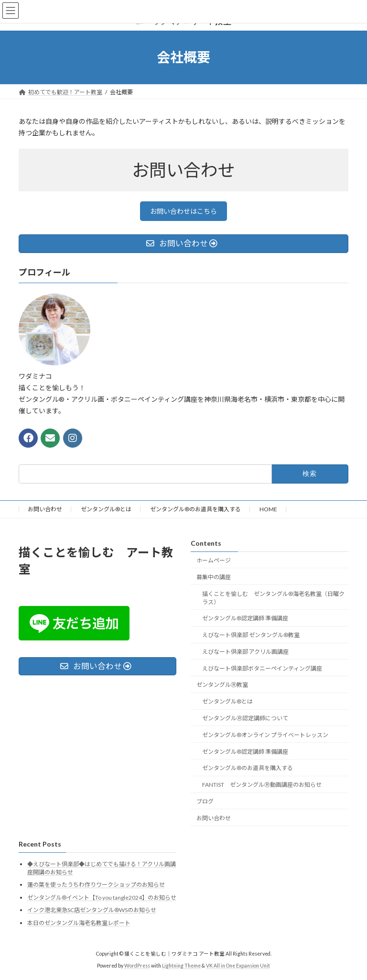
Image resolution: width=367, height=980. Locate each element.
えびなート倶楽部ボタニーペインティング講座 (262, 668)
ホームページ (214, 560)
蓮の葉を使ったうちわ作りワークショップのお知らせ (96, 885)
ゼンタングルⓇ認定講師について (245, 718)
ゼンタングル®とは (106, 509)
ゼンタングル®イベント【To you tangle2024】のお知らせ (102, 897)
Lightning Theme (181, 966)
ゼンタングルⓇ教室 (222, 685)
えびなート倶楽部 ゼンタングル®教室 (251, 635)
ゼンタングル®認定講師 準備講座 (245, 618)
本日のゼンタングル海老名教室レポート (79, 923)
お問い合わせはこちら (183, 211)
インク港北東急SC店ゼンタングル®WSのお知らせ (92, 910)
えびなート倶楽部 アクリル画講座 (245, 652)
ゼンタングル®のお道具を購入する (195, 509)
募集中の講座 (214, 577)
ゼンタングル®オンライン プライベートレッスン (265, 734)
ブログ (205, 801)
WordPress (137, 966)
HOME (268, 509)
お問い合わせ (45, 509)
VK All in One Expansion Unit (238, 966)
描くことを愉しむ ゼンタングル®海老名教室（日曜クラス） (273, 597)
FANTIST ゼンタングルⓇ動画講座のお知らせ (262, 785)
